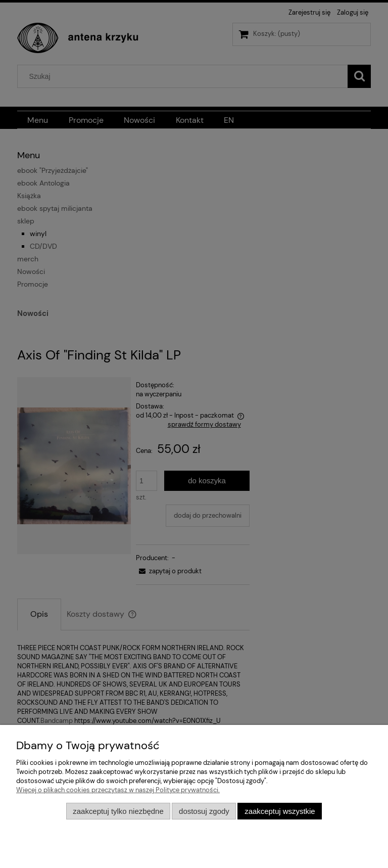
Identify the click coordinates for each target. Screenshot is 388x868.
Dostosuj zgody (204, 811)
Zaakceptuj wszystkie (280, 811)
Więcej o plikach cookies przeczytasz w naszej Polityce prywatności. (118, 790)
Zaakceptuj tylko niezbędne (118, 811)
